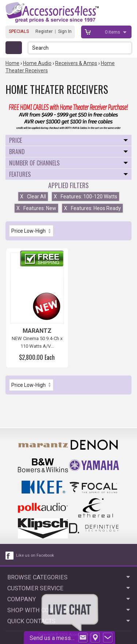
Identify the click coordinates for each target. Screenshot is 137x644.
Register (44, 31)
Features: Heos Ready (92, 208)
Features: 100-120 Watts (85, 197)
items (113, 32)
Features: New (36, 208)
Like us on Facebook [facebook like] (35, 555)
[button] (127, 48)
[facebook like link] (10, 556)
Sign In (65, 31)
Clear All (33, 197)
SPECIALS (19, 31)
